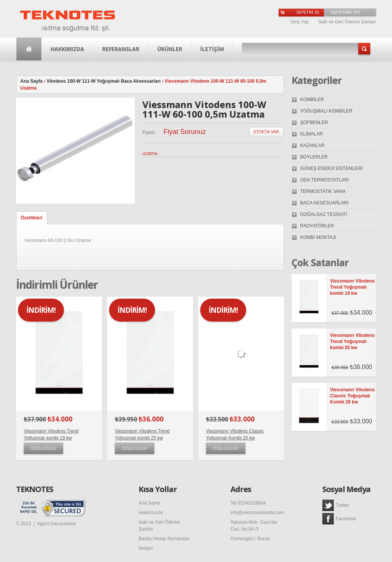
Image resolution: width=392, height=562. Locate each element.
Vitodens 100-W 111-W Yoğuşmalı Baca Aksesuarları (104, 81)
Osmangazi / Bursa (250, 539)
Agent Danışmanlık (56, 524)
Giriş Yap (300, 22)
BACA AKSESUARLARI (324, 203)
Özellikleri (32, 218)
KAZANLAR (312, 145)
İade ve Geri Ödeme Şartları (347, 22)
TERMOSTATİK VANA (323, 191)
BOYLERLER (314, 157)
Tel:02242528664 (248, 503)
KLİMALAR (311, 134)
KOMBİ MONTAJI (318, 237)
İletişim (146, 548)
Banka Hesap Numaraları (164, 539)
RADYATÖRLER (317, 226)
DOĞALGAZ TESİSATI (323, 214)
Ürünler (170, 49)
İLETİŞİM (212, 49)
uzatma (150, 154)
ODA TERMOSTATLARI (324, 180)
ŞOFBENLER (314, 123)
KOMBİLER (312, 100)
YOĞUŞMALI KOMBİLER (326, 111)
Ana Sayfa (29, 49)
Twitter (336, 505)
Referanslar (121, 49)
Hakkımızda (67, 49)
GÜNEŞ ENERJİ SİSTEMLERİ (331, 168)
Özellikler (43, 448)
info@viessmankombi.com (257, 513)
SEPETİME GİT (345, 12)
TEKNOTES (35, 489)
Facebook (339, 519)
